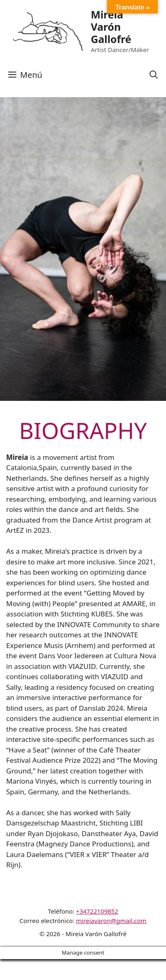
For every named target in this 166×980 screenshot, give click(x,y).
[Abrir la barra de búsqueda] (154, 75)
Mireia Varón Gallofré (111, 27)
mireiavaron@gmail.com (111, 921)
